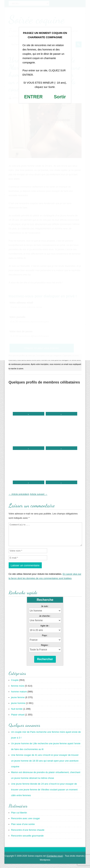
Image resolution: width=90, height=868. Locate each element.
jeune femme (18, 702)
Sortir (60, 97)
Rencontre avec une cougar (26, 823)
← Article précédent (19, 494)
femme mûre (18, 690)
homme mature (19, 696)
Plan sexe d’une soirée (23, 828)
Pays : (45, 640)
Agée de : (45, 630)
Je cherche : (45, 620)
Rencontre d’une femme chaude (28, 834)
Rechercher (45, 663)
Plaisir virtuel (18, 719)
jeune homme (18, 707)
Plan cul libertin (19, 817)
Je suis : (45, 611)
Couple (15, 684)
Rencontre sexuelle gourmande (27, 840)
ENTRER (33, 97)
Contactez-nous (55, 860)
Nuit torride (17, 713)
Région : (45, 650)
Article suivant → (39, 494)
